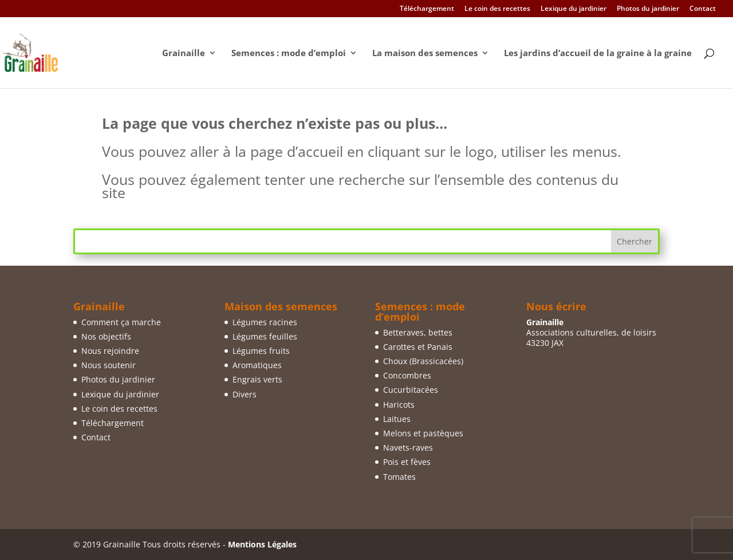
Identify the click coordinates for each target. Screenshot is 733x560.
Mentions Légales (262, 544)
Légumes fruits (261, 351)
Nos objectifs (106, 336)
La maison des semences (425, 54)
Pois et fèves (407, 462)
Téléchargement (427, 9)
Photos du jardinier (648, 9)
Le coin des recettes (497, 9)
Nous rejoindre (110, 351)
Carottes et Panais (418, 347)
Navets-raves (408, 447)
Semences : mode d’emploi (289, 54)
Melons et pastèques (423, 433)
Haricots (399, 405)
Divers (245, 394)
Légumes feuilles (265, 336)
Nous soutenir (109, 365)
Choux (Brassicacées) (423, 361)
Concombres (407, 375)
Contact (703, 9)
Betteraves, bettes (418, 332)
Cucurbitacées (411, 390)
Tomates (399, 477)
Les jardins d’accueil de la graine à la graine (598, 54)
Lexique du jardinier (574, 9)
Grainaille (184, 54)
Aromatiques (257, 365)
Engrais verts (257, 379)
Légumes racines (265, 322)
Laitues (397, 419)
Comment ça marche (121, 322)
